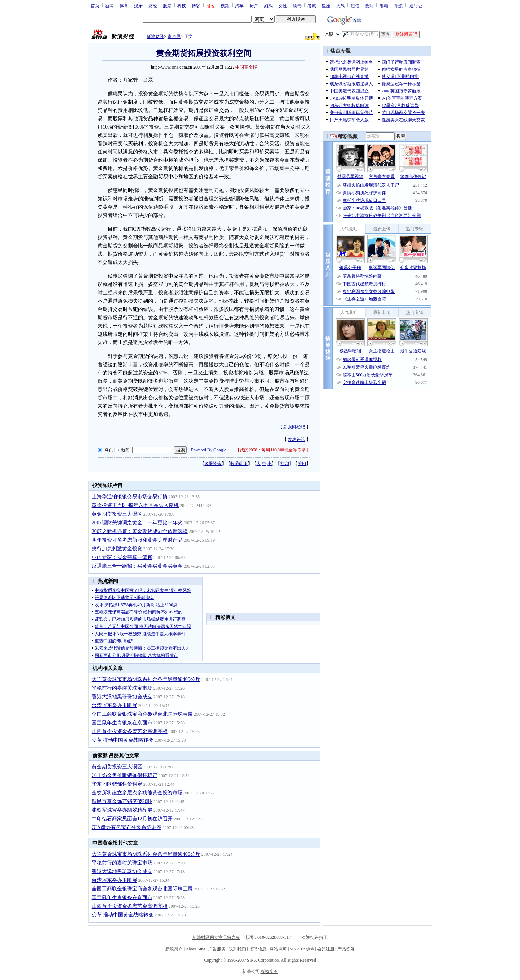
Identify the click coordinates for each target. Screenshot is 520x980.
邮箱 (384, 5)
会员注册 (326, 949)
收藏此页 (239, 464)
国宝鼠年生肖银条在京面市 (122, 723)
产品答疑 (346, 949)
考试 (312, 5)
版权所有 (269, 971)
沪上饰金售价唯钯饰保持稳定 (125, 775)
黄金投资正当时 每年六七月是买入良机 (135, 505)
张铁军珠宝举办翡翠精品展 (122, 810)
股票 (167, 5)
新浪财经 (155, 36)
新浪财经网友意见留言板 (216, 937)
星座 (326, 5)
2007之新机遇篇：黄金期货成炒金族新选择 (140, 531)
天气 (341, 5)
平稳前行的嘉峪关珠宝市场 (122, 688)
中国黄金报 (246, 67)
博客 (196, 5)
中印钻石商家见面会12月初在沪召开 (132, 819)
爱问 (369, 5)
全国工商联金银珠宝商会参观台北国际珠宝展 (142, 714)
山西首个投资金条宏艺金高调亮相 (130, 731)
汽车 (239, 5)
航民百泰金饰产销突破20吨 (122, 801)
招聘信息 (258, 949)
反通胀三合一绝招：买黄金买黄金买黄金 (137, 566)
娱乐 (138, 5)
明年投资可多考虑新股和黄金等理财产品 (137, 540)
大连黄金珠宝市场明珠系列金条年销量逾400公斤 (146, 679)
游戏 (268, 5)
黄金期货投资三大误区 (117, 514)
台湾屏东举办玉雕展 (114, 705)
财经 (153, 5)
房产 (254, 5)
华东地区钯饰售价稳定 (117, 784)
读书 (297, 5)
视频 (225, 5)
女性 (283, 5)
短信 (355, 5)
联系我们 (237, 949)
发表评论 (296, 439)
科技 (182, 5)
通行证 (416, 5)
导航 (398, 5)
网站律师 (278, 949)
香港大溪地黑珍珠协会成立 (122, 697)
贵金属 (174, 36)
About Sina (195, 949)
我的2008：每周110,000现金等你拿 (273, 450)
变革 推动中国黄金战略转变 (123, 740)
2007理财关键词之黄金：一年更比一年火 (137, 523)
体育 (124, 5)
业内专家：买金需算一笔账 (122, 557)
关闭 (302, 464)
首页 (95, 5)
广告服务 (217, 949)
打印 (285, 464)
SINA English (302, 949)
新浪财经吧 (294, 427)
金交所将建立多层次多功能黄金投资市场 (137, 793)
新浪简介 (174, 949)
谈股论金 (213, 464)
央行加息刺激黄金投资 (117, 549)
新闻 (109, 5)
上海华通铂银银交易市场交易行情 (130, 497)
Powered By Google (209, 450)
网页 (109, 450)
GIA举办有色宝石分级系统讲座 (127, 827)
